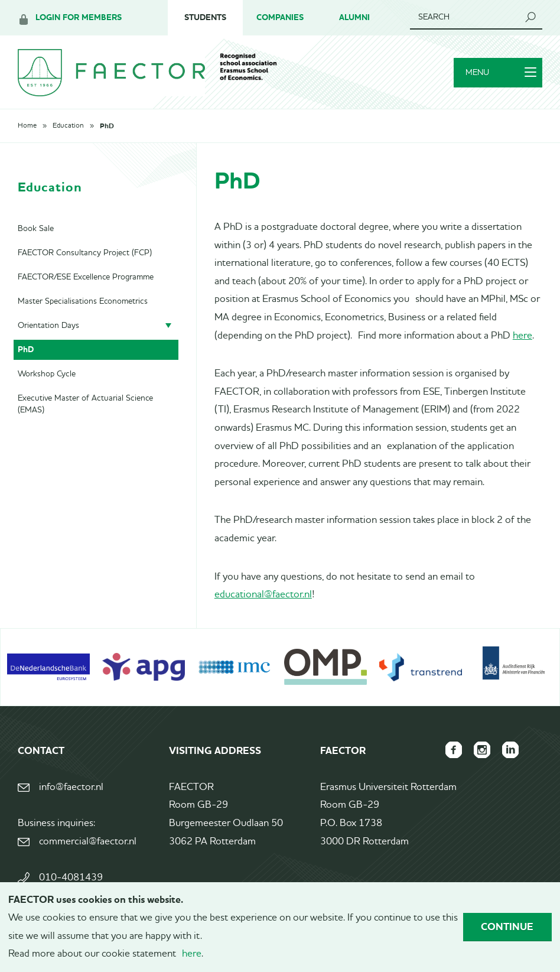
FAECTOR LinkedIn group (510, 750)
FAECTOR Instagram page (482, 750)
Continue (507, 927)
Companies (280, 17)
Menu (501, 73)
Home (27, 126)
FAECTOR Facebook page (454, 750)
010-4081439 (71, 878)
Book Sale (36, 229)
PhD (107, 126)
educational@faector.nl (263, 595)
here (522, 336)
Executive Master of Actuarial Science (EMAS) (85, 404)
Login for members (79, 17)
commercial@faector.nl (88, 842)
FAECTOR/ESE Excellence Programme (86, 277)
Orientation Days (48, 326)
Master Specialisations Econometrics (83, 301)
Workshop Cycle (47, 374)
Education (68, 126)
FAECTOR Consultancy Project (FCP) (85, 253)
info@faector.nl (71, 787)
